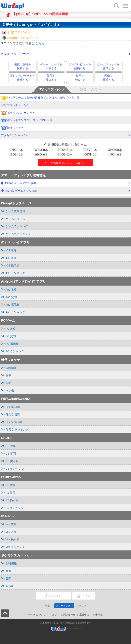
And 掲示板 (13, 305)
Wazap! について (37, 615)
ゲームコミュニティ (18, 234)
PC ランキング (15, 351)
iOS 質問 (11, 258)
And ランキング (15, 312)
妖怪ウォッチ (12, 128)
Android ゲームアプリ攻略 (65, 192)
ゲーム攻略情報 (15, 211)
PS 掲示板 (12, 500)
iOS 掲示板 (12, 266)
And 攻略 (11, 290)
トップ (81, 596)
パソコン (81, 606)
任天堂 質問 (13, 414)
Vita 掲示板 (13, 539)
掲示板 (10, 390)
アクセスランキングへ (65, 136)
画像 (8, 375)
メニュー (126, 6)
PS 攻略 (11, 485)
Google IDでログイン (22, 38)
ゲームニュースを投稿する (51, 66)
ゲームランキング (17, 226)
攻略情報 (11, 368)
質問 (8, 383)
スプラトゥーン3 (15, 105)
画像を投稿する (109, 78)
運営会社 (84, 615)
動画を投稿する (80, 78)
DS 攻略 (11, 446)
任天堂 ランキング (17, 430)
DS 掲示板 (12, 461)
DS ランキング (15, 469)
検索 (117, 6)
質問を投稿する (51, 78)
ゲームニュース (15, 219)
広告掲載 (98, 615)
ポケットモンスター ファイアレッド (27, 120)
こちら (40, 43)
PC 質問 (11, 336)
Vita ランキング (15, 547)
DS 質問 (11, 454)
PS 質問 (11, 493)
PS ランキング (15, 508)
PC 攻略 (11, 329)
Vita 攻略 (11, 524)
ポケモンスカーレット (18, 113)
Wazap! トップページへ (65, 54)
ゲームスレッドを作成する (109, 66)
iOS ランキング (15, 273)
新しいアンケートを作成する (22, 78)
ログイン (49, 596)
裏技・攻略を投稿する (22, 66)
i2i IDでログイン (19, 32)
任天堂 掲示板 (14, 422)
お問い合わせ (68, 615)
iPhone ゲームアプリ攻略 (65, 184)
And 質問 (11, 297)
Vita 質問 (11, 532)
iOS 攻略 (11, 250)
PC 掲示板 (12, 344)
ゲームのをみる (65, 163)
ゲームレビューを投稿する (80, 66)
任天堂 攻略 (13, 407)
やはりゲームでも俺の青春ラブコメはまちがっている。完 (40, 98)
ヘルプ (53, 615)
